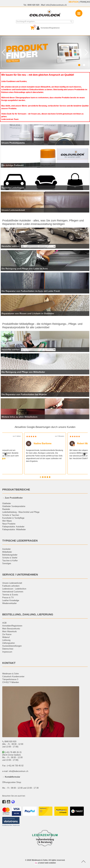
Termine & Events (10, 595)
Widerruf (6, 637)
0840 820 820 (33, 5)
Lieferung (6, 640)
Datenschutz (8, 649)
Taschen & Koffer (10, 560)
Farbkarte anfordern (11, 586)
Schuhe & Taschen (11, 515)
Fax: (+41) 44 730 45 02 (13, 766)
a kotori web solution (45, 863)
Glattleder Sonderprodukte (14, 506)
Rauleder (6, 509)
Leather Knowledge (11, 600)
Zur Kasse (7, 634)
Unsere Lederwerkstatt (12, 583)
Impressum (7, 652)
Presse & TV (8, 597)
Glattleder (7, 503)
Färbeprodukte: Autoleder (13, 527)
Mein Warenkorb (9, 631)
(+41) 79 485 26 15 (12, 752)
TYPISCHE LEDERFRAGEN (20, 541)
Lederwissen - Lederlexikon (14, 589)
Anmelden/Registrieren (12, 626)
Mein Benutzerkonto (11, 629)
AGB (4, 623)
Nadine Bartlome (39, 443)
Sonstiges (7, 563)
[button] (79, 65)
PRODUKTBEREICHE (16, 489)
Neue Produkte (9, 524)
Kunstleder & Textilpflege (13, 518)
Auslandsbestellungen (12, 646)
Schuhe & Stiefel (10, 558)
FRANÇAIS (85, 2)
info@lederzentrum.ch (56, 5)
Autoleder (6, 549)
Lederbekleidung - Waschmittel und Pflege (21, 512)
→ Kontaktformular (11, 777)
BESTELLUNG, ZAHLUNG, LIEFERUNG (28, 614)
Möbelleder (7, 552)
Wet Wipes (7, 521)
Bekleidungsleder (10, 555)
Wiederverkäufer (9, 603)
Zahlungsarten (9, 643)
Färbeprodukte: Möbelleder (14, 529)
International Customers (13, 592)
